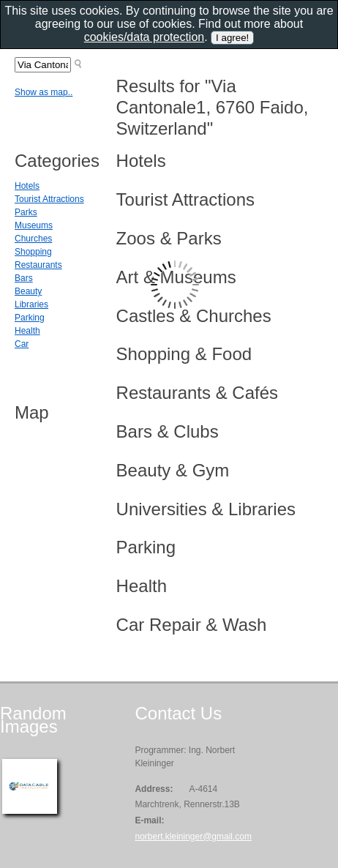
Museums (34, 225)
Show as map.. (44, 92)
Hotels (27, 186)
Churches (33, 239)
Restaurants (38, 265)
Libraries (31, 304)
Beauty (28, 291)
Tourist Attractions (49, 199)
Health (27, 331)
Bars (24, 278)
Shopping (33, 252)
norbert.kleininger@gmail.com (193, 837)
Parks (26, 212)
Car (22, 344)
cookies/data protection (144, 37)
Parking (30, 318)
